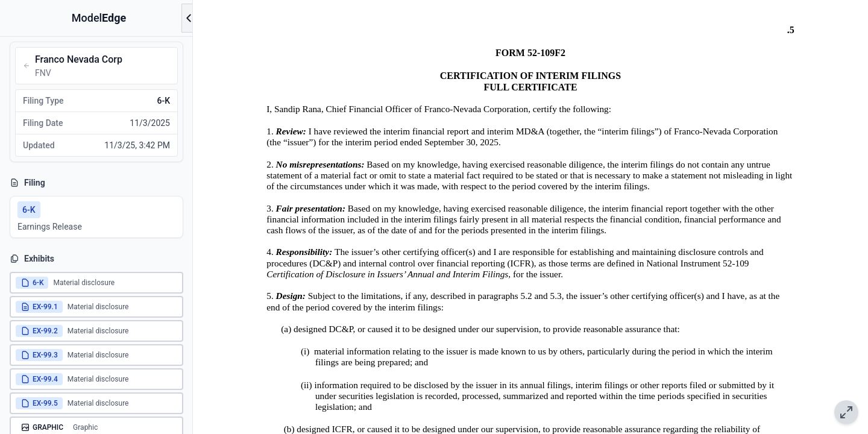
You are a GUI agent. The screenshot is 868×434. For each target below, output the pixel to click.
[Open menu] (189, 18)
